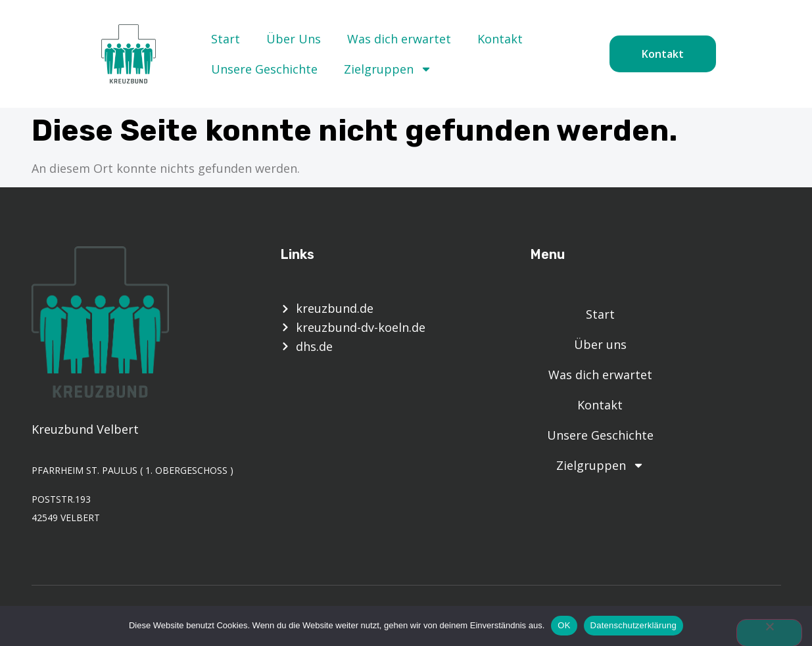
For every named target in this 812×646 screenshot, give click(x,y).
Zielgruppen (388, 69)
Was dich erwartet (399, 39)
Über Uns (294, 39)
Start (226, 39)
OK (564, 625)
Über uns (600, 344)
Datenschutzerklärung (633, 625)
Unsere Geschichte (264, 69)
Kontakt (500, 39)
